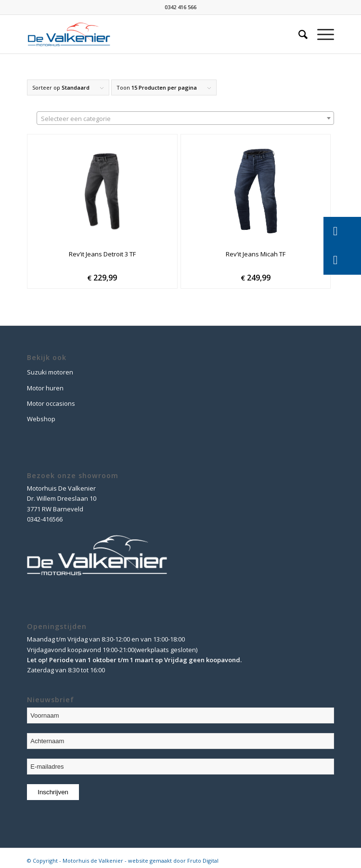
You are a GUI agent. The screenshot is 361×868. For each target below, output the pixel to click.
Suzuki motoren (50, 372)
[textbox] (185, 119)
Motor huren (45, 388)
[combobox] (185, 118)
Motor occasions (51, 403)
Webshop (41, 419)
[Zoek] (298, 34)
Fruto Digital (203, 861)
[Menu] (321, 34)
